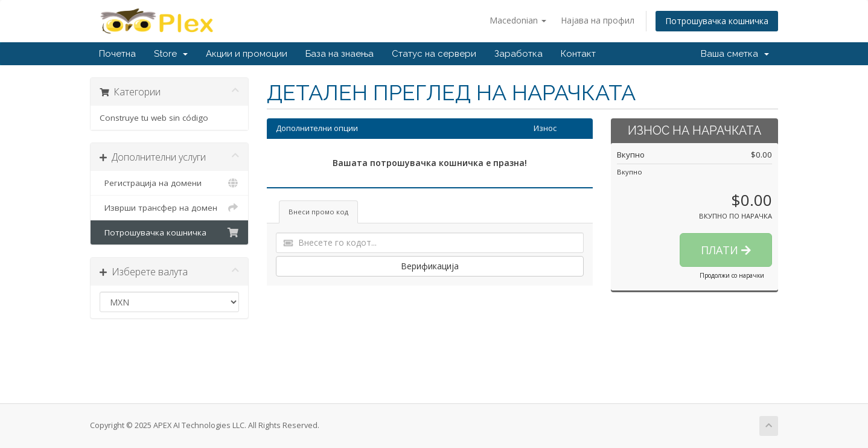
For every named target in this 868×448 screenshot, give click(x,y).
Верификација (430, 266)
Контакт (578, 54)
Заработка (519, 54)
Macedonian (518, 20)
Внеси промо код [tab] (318, 212)
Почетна (117, 54)
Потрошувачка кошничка (717, 21)
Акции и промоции (247, 54)
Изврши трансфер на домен (169, 208)
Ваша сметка (735, 54)
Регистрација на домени (169, 183)
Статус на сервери (434, 54)
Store (171, 54)
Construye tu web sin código (154, 118)
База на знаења (340, 54)
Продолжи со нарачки (732, 275)
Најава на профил (598, 20)
